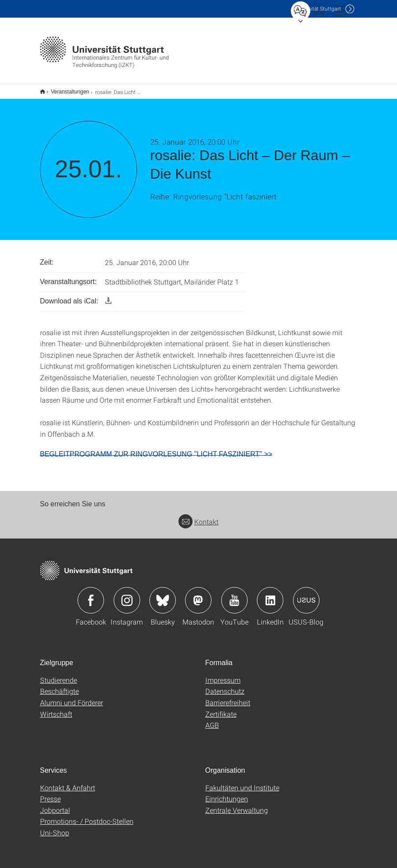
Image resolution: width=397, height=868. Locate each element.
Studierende (59, 674)
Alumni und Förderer (72, 697)
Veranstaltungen (65, 89)
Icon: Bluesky (163, 595)
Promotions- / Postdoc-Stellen (87, 815)
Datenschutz (225, 685)
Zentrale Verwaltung (237, 804)
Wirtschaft (56, 708)
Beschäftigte (59, 685)
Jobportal (55, 804)
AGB (212, 719)
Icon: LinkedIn (270, 595)
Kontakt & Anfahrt (68, 782)
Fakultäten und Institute (242, 782)
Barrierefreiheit (228, 697)
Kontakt (198, 516)
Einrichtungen (227, 793)
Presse (50, 793)
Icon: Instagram (127, 595)
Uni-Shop (55, 827)
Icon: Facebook (91, 595)
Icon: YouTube (234, 595)
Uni (317, 9)
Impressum (223, 674)
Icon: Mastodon (198, 595)
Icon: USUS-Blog (306, 595)
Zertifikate (221, 708)
